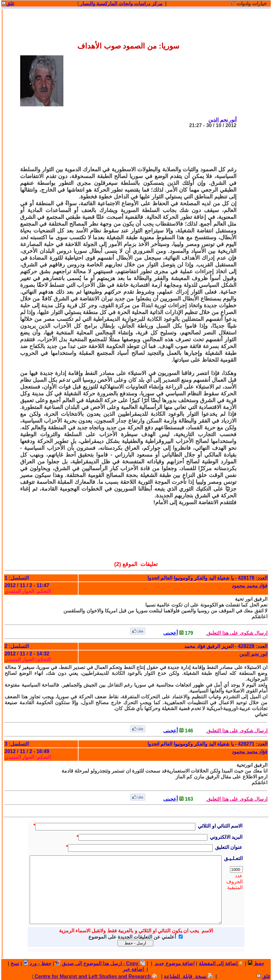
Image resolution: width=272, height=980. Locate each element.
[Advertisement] (124, 147)
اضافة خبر (134, 969)
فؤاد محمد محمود (250, 586)
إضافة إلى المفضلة (221, 963)
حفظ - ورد (37, 963)
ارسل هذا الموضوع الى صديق (88, 963)
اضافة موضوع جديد (174, 963)
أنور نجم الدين (222, 120)
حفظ (256, 963)
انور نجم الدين (253, 654)
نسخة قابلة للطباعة (188, 976)
